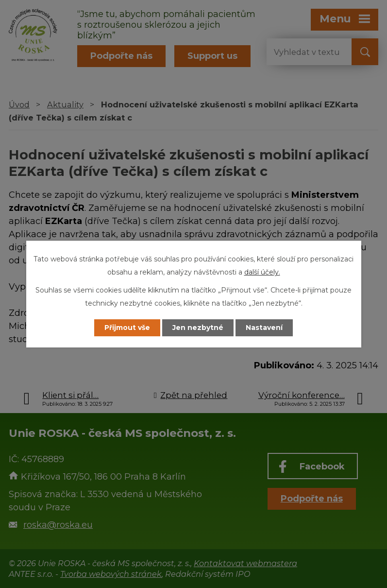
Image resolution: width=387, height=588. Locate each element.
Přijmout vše (127, 328)
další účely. (262, 272)
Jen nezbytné (198, 328)
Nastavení (264, 328)
